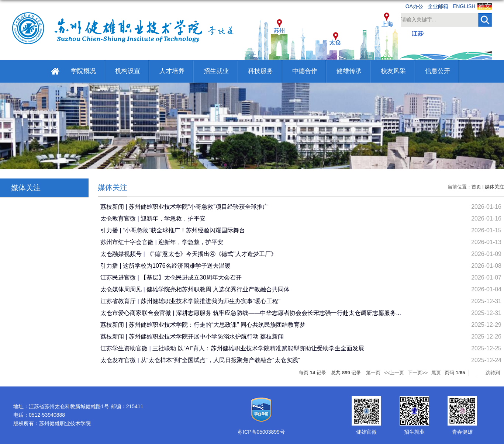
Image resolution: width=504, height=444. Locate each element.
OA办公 (414, 6)
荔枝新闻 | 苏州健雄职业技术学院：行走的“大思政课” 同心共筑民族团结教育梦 (203, 325)
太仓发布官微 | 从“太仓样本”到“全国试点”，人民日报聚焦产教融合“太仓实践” (200, 360)
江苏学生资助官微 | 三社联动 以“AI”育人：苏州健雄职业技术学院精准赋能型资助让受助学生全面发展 (232, 348)
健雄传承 (349, 71)
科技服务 (260, 71)
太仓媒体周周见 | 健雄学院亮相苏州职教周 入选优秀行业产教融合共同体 (195, 289)
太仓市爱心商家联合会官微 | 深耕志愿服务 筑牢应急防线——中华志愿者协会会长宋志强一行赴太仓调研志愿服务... (251, 313)
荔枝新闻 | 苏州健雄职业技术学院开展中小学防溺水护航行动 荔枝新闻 (192, 337)
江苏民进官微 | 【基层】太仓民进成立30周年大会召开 (171, 277)
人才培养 (172, 71)
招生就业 (216, 71)
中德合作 (305, 71)
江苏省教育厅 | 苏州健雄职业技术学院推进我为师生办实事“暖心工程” (190, 301)
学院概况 (83, 71)
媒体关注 (494, 187)
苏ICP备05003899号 (261, 432)
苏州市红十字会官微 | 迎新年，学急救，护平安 (162, 242)
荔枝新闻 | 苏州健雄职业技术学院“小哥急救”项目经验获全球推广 (184, 207)
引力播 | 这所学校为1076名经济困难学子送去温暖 (165, 266)
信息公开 (438, 71)
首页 (476, 187)
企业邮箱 (438, 6)
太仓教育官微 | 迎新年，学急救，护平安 (153, 218)
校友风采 (393, 71)
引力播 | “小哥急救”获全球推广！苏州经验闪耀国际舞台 (173, 230)
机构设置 (128, 71)
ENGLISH (464, 6)
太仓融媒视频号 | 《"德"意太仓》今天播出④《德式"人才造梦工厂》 (189, 254)
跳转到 (493, 373)
